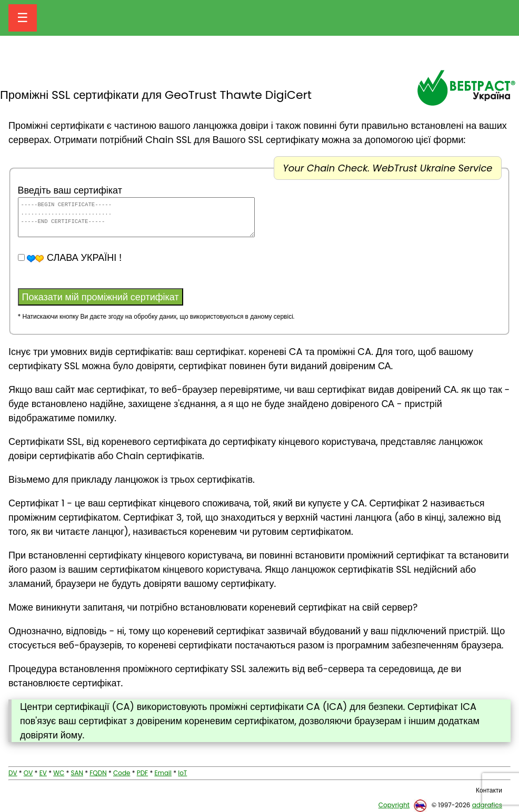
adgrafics (487, 805)
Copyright (394, 805)
